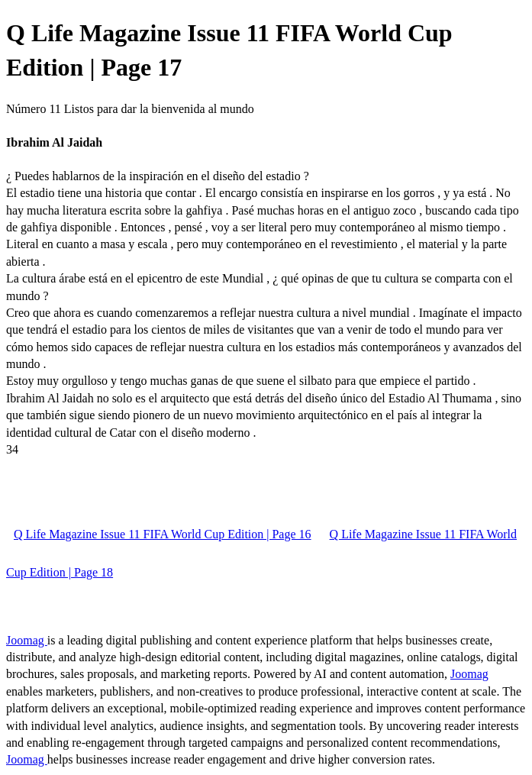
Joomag (27, 640)
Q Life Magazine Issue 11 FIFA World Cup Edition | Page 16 (163, 534)
